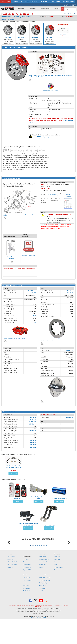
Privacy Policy (11, 594)
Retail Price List (27, 591)
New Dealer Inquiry (12, 589)
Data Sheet (26, 583)
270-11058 (70, 350)
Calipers (41, 591)
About (56, 9)
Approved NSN (27, 594)
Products (33, 9)
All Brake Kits (42, 589)
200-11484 (33, 422)
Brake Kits (22, 9)
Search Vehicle (43, 581)
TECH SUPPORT (55, 2)
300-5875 (33, 440)
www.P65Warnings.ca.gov (42, 137)
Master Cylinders (59, 591)
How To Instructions (28, 604)
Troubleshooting (27, 615)
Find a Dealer (42, 610)
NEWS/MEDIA (43, 2)
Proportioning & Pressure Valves (38, 498)
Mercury (55, 195)
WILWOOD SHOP (68, 2)
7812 (34, 316)
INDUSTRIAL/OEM (31, 2)
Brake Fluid (18, 499)
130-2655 (33, 417)
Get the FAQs (27, 602)
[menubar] (38, 9)
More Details (14, 473)
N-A (35, 426)
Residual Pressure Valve (59, 499)
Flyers (25, 586)
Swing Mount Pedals (49, 525)
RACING (15, 2)
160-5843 (70, 291)
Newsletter (10, 591)
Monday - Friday (43, 607)
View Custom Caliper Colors (51, 90)
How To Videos (27, 607)
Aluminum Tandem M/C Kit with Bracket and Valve (28, 524)
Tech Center (26, 610)
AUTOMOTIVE (6, 2)
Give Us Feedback (12, 586)
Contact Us (10, 583)
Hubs (56, 589)
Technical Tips (27, 612)
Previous (9, 554)
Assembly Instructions (29, 255)
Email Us (41, 615)
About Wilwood (11, 581)
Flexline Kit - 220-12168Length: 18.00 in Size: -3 (13, 467)
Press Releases (27, 589)
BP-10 (34, 323)
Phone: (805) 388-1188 (45, 602)
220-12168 (70, 417)
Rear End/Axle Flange (44, 586)
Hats (55, 586)
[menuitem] (21, 9)
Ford (49, 195)
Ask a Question (43, 612)
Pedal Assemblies (59, 594)
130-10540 (33, 431)
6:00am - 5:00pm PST (44, 604)
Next (68, 554)
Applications (45, 9)
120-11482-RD (31, 291)
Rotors (40, 594)
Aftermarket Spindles (44, 583)
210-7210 (33, 419)
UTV (21, 2)
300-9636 (33, 445)
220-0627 (33, 447)
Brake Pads (57, 583)
